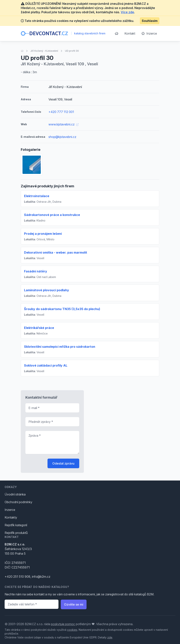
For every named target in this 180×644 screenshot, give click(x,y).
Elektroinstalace (37, 196)
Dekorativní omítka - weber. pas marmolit (56, 252)
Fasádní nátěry (36, 271)
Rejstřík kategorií (16, 525)
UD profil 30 (72, 51)
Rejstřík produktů (16, 533)
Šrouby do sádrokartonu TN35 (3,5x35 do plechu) (62, 309)
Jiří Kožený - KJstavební (44, 51)
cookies (72, 630)
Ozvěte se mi (74, 604)
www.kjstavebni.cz (63, 124)
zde (110, 637)
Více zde (127, 12)
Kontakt (130, 33)
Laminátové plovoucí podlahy (47, 290)
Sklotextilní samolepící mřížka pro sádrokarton (60, 347)
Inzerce (149, 33)
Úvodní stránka (15, 494)
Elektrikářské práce (39, 328)
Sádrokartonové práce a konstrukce (52, 215)
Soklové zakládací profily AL (46, 365)
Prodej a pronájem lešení (43, 234)
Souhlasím (150, 21)
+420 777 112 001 (61, 112)
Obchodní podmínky (18, 502)
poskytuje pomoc (63, 624)
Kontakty (11, 517)
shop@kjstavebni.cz (62, 137)
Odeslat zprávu (63, 463)
